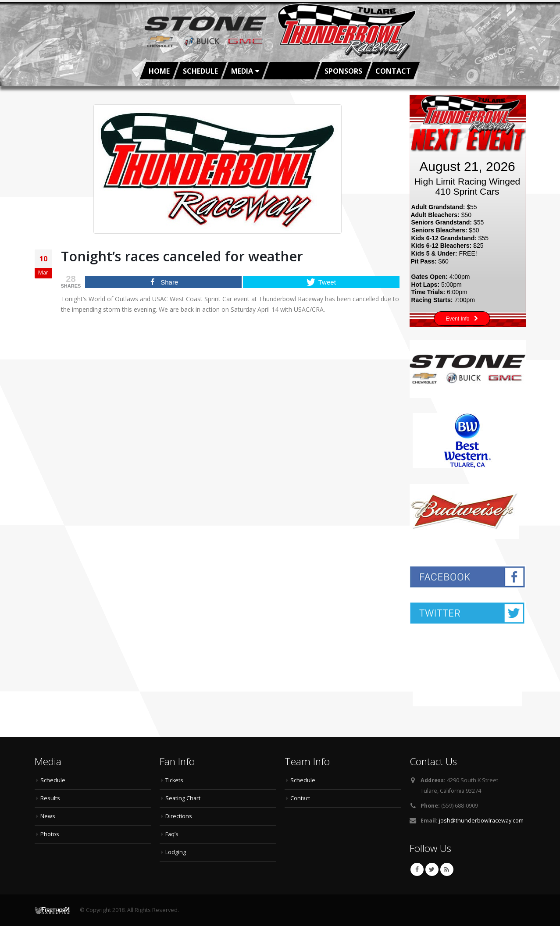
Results (50, 798)
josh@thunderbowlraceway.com (481, 821)
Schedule (200, 71)
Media (242, 71)
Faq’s (172, 834)
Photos (50, 834)
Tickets (174, 780)
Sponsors (343, 71)
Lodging (176, 852)
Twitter (432, 869)
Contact (393, 71)
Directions (179, 816)
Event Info (462, 319)
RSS (447, 869)
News (48, 816)
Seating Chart (183, 798)
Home (159, 71)
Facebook (417, 869)
